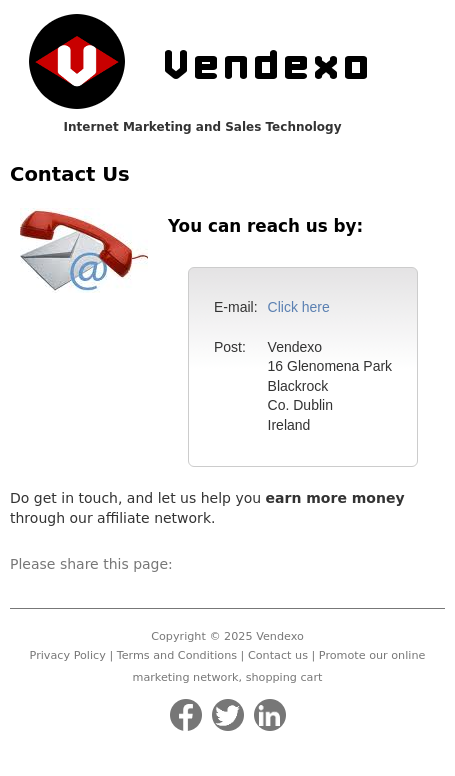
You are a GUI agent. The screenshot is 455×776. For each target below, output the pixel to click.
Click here (299, 307)
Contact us (278, 655)
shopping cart (284, 677)
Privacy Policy (68, 655)
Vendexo (280, 636)
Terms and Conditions (177, 655)
